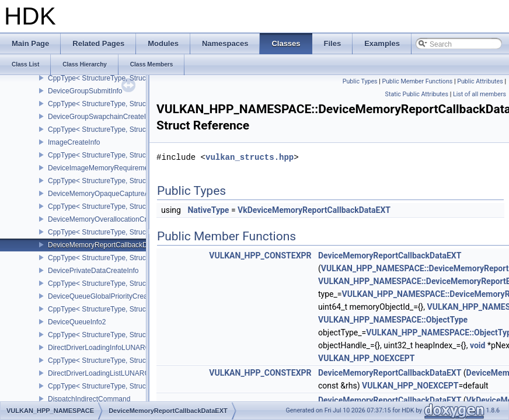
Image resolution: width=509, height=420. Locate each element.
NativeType (208, 210)
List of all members (480, 94)
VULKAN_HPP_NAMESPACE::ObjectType (393, 320)
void (477, 345)
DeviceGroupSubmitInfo (85, 91)
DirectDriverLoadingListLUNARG (99, 373)
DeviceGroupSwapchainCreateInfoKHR (109, 117)
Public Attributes (480, 81)
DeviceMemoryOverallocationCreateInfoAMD (118, 219)
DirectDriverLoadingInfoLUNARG (99, 348)
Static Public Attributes (417, 94)
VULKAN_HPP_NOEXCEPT (366, 358)
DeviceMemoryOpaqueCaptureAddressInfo (115, 194)
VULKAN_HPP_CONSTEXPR (260, 256)
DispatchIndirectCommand (89, 399)
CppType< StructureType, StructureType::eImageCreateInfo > (144, 155)
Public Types (360, 81)
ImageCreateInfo (74, 142)
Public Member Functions (418, 81)
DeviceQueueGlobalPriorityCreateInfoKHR (114, 296)
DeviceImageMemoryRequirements (103, 168)
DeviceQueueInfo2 (77, 322)
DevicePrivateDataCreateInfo (93, 271)
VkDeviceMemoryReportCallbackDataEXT (314, 210)
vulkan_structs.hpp (250, 157)
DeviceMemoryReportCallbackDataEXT (109, 245)
